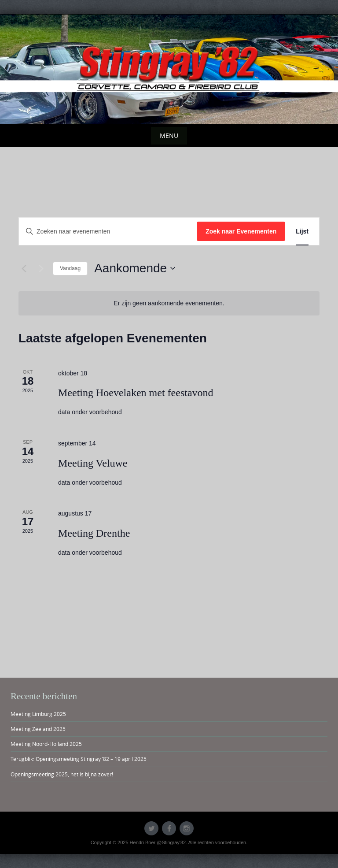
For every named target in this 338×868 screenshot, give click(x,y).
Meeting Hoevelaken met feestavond (136, 393)
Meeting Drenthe (94, 533)
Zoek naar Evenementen (241, 231)
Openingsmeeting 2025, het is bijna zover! (62, 774)
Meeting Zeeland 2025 (38, 729)
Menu (169, 135)
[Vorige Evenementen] (24, 268)
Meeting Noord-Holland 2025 (46, 744)
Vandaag (70, 268)
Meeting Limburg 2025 (38, 714)
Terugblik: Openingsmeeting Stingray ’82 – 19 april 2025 (79, 759)
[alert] (169, 303)
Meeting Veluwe (93, 463)
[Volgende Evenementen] (41, 268)
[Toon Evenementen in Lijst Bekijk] (302, 232)
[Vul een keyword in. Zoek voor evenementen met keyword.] (108, 232)
